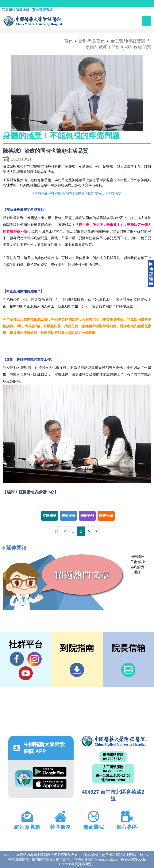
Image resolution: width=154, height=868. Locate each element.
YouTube (26, 673)
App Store (50, 784)
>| (97, 531)
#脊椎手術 (40, 193)
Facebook (17, 659)
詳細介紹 (106, 516)
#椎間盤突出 (95, 193)
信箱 (128, 670)
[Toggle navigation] (146, 21)
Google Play (50, 772)
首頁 (68, 41)
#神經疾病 (57, 193)
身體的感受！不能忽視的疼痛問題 (118, 47)
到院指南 (77, 670)
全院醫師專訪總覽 (128, 41)
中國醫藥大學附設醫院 (113, 741)
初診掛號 (50, 516)
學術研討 (87, 516)
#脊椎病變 (114, 193)
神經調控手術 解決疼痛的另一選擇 (138, 564)
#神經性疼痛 (75, 193)
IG (35, 659)
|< (57, 531)
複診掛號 (68, 516)
